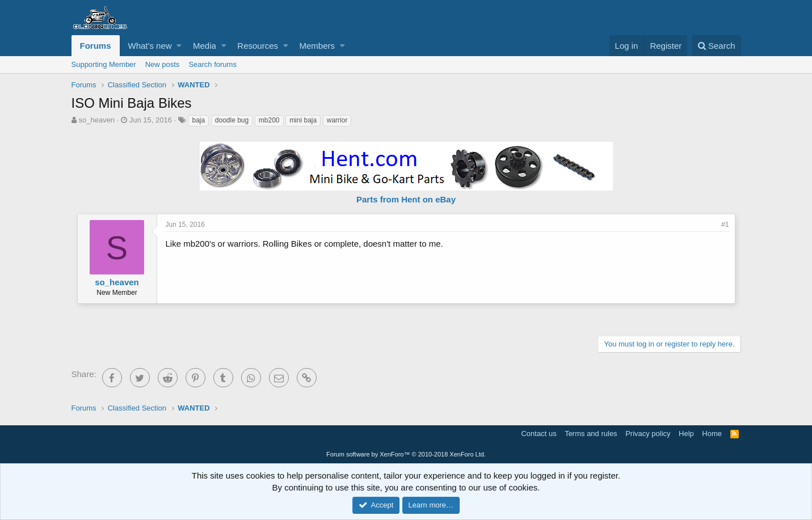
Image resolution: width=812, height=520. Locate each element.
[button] (179, 46)
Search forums (213, 64)
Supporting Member (104, 64)
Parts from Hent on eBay (406, 199)
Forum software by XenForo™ (406, 454)
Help (686, 434)
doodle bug (232, 120)
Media (205, 46)
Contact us (538, 434)
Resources (258, 46)
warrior (337, 120)
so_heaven (96, 120)
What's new (150, 46)
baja (198, 120)
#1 (725, 225)
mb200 (269, 120)
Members (317, 46)
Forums (96, 46)
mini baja (303, 120)
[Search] (716, 46)
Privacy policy (648, 434)
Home (712, 434)
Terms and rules (591, 434)
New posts (163, 64)
